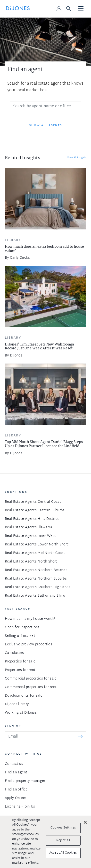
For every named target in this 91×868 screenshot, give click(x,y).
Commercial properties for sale (31, 679)
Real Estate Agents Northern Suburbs (36, 579)
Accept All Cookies (63, 853)
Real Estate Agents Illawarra (29, 528)
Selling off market (20, 636)
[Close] (85, 822)
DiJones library (17, 704)
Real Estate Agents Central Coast (33, 502)
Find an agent (16, 773)
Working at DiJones (21, 713)
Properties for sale (20, 662)
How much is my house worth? (30, 619)
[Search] (45, 107)
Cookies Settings (63, 828)
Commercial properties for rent (31, 687)
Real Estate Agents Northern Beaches (36, 570)
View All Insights (77, 158)
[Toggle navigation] (81, 9)
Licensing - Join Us (20, 807)
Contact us (14, 764)
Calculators (14, 653)
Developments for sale (24, 696)
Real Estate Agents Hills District (32, 519)
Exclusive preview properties (29, 645)
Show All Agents (46, 125)
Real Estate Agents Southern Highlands (37, 587)
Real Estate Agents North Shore (31, 562)
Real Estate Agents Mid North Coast (35, 553)
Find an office (16, 790)
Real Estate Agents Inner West (30, 536)
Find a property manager (25, 781)
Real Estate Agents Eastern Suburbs (35, 510)
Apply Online (15, 798)
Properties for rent (20, 670)
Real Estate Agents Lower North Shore (37, 545)
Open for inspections (22, 627)
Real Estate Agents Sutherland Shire (35, 596)
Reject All (63, 840)
